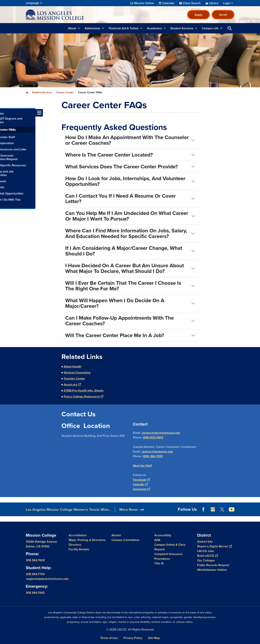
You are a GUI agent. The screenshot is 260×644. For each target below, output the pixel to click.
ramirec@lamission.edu (157, 452)
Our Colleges (206, 560)
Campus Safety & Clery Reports (170, 547)
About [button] (72, 28)
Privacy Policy (133, 638)
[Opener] (256, 508)
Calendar (168, 3)
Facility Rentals (79, 549)
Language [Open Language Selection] (32, 3)
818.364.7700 (35, 574)
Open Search (230, 28)
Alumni (116, 535)
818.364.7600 (36, 560)
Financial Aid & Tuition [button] (124, 28)
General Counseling (77, 372)
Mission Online (144, 3)
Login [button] (227, 3)
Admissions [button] (92, 28)
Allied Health (72, 366)
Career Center (65, 92)
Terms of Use (109, 638)
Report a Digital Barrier (215, 546)
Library (214, 3)
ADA (157, 540)
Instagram (141, 489)
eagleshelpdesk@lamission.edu (47, 579)
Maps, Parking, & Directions (87, 540)
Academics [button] (154, 28)
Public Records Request (213, 565)
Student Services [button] (182, 28)
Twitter (222, 509)
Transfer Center (74, 378)
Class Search (192, 3)
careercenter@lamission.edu (161, 433)
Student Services (42, 92)
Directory (75, 545)
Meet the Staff (142, 466)
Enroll (223, 15)
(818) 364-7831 (153, 456)
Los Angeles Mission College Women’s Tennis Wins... (69, 510)
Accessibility (163, 535)
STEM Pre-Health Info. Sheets (84, 391)
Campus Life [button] (210, 28)
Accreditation (78, 535)
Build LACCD (208, 556)
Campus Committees (125, 540)
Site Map (154, 638)
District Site (205, 542)
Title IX (159, 563)
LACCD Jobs (206, 551)
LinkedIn (140, 484)
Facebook (141, 480)
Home (27, 93)
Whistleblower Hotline (212, 570)
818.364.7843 (35, 593)
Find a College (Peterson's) (83, 397)
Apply (198, 15)
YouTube (232, 509)
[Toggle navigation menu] (4, 113)
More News (129, 510)
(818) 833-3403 (153, 437)
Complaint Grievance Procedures (168, 556)
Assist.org (72, 385)
